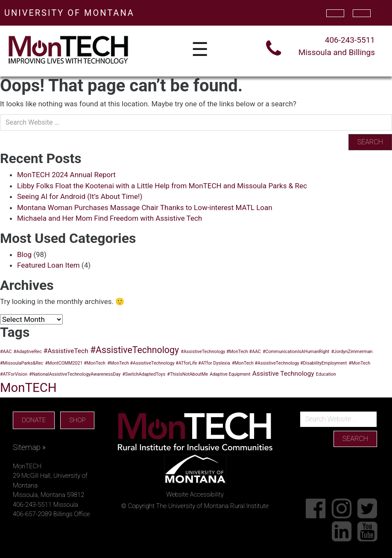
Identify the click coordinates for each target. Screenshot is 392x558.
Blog (24, 254)
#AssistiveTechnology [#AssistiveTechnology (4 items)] (135, 350)
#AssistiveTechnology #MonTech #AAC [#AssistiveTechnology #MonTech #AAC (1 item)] (221, 352)
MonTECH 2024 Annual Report (66, 175)
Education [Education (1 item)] (326, 374)
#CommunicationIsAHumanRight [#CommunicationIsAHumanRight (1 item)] (296, 352)
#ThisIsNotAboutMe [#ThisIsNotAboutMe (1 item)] (187, 374)
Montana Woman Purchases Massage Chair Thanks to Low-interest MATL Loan (145, 207)
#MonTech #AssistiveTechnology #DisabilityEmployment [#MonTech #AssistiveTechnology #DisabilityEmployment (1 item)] (289, 363)
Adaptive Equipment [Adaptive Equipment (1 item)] (230, 374)
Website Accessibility (195, 494)
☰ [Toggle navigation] (200, 50)
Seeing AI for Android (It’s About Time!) (80, 196)
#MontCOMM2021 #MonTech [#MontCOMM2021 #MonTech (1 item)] (75, 363)
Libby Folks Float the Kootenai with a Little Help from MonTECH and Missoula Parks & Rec (162, 186)
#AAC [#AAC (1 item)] (6, 352)
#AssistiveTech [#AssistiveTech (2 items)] (66, 351)
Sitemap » (29, 447)
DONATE (34, 420)
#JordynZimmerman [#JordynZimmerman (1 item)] (352, 352)
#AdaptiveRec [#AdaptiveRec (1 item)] (28, 352)
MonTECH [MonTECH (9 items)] (28, 388)
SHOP (77, 420)
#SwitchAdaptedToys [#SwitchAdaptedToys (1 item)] (144, 374)
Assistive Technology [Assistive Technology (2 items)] (283, 374)
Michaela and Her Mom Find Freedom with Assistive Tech (110, 218)
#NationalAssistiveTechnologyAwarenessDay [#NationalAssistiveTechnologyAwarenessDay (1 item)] (75, 374)
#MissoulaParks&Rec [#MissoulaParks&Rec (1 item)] (22, 363)
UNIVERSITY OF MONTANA (69, 13)
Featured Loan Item (48, 265)
